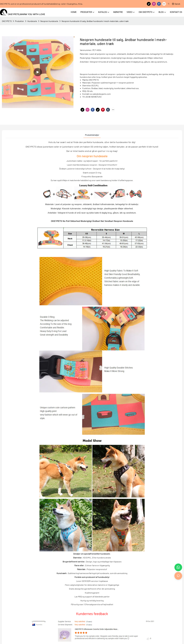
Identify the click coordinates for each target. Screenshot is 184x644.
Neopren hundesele (49, 21)
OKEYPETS (7, 21)
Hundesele (32, 21)
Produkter (19, 21)
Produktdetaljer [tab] (92, 135)
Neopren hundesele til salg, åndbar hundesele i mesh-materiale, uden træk (95, 21)
